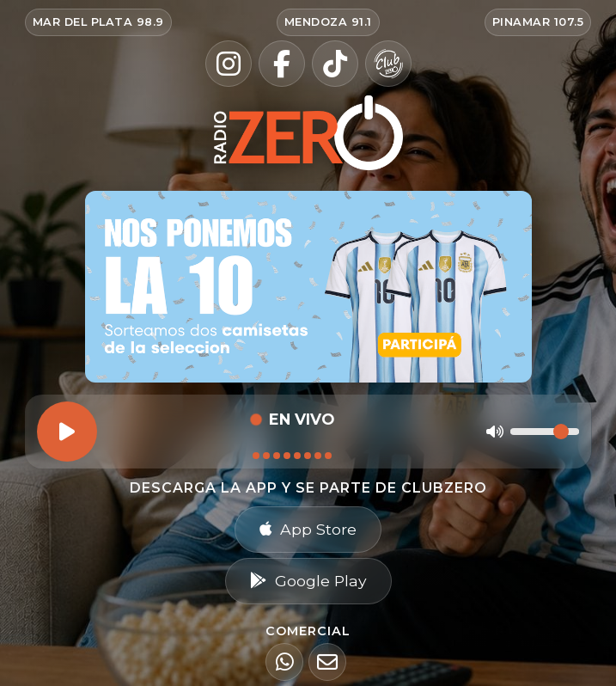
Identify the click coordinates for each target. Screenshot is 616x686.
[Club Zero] (388, 64)
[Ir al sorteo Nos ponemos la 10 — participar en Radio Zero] (308, 287)
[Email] (327, 662)
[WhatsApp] (284, 662)
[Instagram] (229, 64)
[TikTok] (335, 64)
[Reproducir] (67, 432)
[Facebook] (282, 64)
